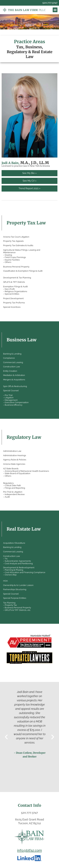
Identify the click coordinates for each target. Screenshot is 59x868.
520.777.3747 (50, 3)
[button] (55, 10)
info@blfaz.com (29, 850)
